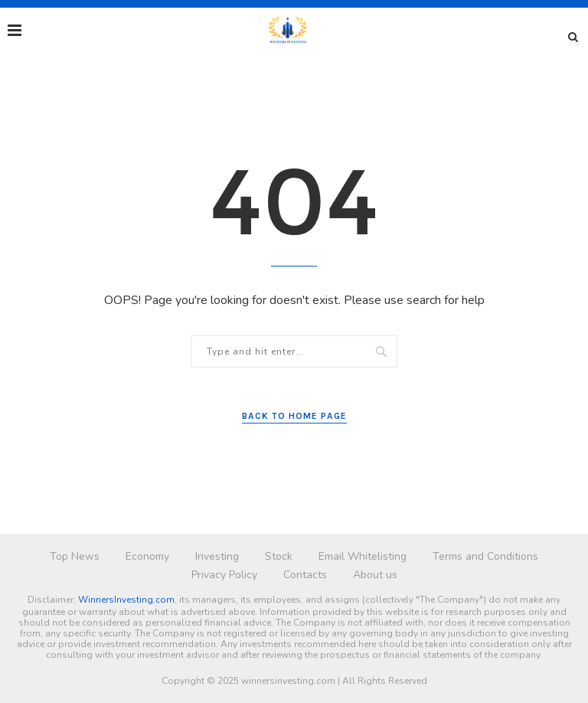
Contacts (305, 575)
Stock (279, 556)
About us (375, 575)
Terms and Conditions (485, 556)
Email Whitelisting (363, 556)
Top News (75, 556)
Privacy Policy (224, 575)
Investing (217, 556)
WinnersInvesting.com (126, 600)
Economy (147, 556)
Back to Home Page (294, 416)
